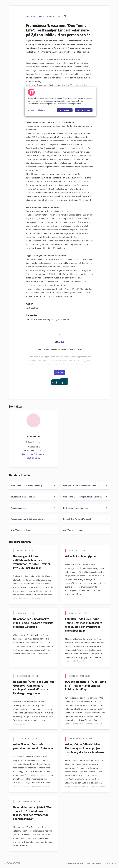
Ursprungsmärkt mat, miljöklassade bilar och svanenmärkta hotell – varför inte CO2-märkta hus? (32, 562)
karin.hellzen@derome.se (34, 454)
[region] (60, 102)
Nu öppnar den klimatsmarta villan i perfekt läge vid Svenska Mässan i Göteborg (33, 623)
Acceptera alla (84, 110)
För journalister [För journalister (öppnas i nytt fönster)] (94, 863)
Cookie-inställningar (37, 110)
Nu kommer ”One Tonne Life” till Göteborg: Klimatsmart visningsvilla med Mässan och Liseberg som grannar (33, 687)
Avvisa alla (65, 110)
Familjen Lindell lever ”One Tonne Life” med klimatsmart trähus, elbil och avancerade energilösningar (83, 625)
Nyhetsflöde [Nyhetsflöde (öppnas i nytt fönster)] (110, 863)
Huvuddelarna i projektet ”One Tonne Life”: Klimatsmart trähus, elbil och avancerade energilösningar (33, 813)
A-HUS (61, 342)
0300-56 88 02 (33, 458)
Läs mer (60, 372)
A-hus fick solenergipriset (81, 556)
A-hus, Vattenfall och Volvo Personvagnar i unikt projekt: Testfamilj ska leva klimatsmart (85, 748)
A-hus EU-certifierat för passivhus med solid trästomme (33, 746)
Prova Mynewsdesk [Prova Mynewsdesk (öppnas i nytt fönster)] (74, 863)
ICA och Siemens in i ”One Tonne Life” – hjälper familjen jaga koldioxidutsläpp (85, 685)
